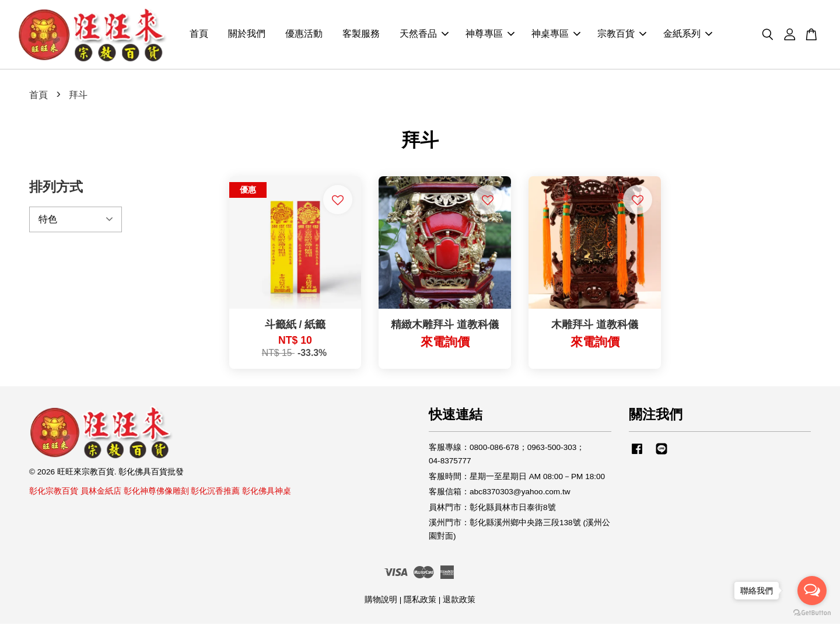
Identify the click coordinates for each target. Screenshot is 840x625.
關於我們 (247, 35)
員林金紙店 (101, 492)
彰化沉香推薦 (215, 492)
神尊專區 (490, 35)
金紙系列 (688, 35)
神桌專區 (556, 35)
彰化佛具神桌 (267, 492)
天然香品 (424, 35)
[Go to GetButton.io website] (812, 613)
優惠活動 (304, 35)
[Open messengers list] (812, 591)
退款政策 (459, 601)
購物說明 (381, 601)
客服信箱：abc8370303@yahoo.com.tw (500, 493)
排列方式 (56, 188)
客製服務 (361, 35)
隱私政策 (420, 601)
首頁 (199, 35)
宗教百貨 (622, 35)
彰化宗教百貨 (54, 492)
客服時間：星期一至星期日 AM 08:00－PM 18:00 (517, 478)
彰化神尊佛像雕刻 (156, 492)
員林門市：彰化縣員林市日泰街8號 (492, 509)
